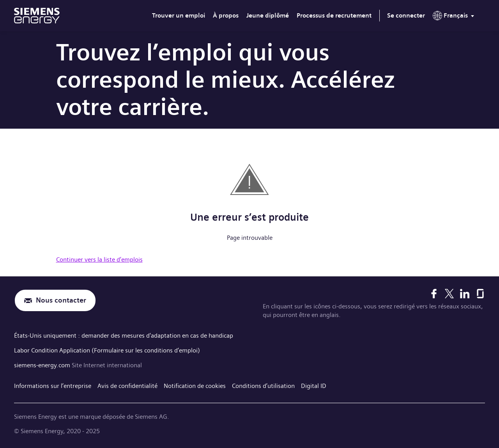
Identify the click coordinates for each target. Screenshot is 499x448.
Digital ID (314, 386)
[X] (449, 294)
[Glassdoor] (480, 294)
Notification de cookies (195, 386)
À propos (226, 15)
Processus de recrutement (334, 15)
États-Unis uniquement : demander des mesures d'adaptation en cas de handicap (124, 336)
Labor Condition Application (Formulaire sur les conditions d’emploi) (107, 350)
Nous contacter (61, 300)
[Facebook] (434, 294)
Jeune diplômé (268, 15)
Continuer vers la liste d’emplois (99, 259)
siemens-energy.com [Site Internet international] (43, 365)
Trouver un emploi (179, 15)
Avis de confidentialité (127, 386)
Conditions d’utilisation (263, 386)
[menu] (455, 17)
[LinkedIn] (465, 294)
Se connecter (406, 15)
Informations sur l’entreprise (53, 386)
